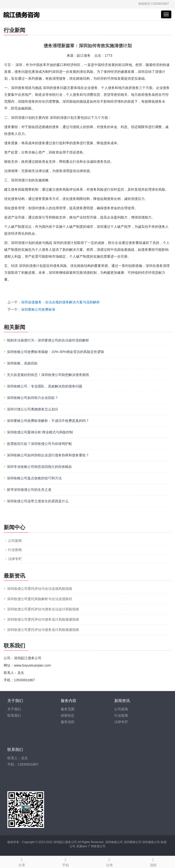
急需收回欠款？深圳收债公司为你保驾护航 (39, 444)
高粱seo (82, 846)
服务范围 (68, 709)
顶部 (153, 862)
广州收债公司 (97, 846)
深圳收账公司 (114, 842)
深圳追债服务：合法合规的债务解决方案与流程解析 (60, 302)
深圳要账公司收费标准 (38, 309)
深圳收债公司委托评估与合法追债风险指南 (40, 589)
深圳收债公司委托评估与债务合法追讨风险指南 (43, 609)
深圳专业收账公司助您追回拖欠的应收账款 (39, 467)
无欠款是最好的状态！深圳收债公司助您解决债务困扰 (48, 375)
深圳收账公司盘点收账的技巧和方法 (34, 478)
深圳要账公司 (133, 842)
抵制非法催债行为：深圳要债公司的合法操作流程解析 (48, 340)
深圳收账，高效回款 (22, 363)
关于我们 (14, 709)
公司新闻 (15, 541)
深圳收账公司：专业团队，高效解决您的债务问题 (45, 386)
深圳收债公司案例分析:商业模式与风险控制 (40, 432)
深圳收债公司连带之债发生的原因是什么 (38, 501)
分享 (22, 862)
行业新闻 (15, 550)
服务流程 (68, 722)
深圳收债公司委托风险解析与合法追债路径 (40, 599)
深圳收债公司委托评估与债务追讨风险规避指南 (43, 619)
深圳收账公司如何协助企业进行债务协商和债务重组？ (48, 455)
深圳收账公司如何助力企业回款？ (33, 398)
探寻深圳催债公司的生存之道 (29, 490)
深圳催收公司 (151, 842)
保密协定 (68, 715)
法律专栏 (15, 559)
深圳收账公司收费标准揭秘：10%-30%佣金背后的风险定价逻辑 (55, 352)
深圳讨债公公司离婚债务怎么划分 (33, 409)
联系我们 (14, 715)
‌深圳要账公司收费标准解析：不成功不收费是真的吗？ (48, 421)
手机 (66, 862)
